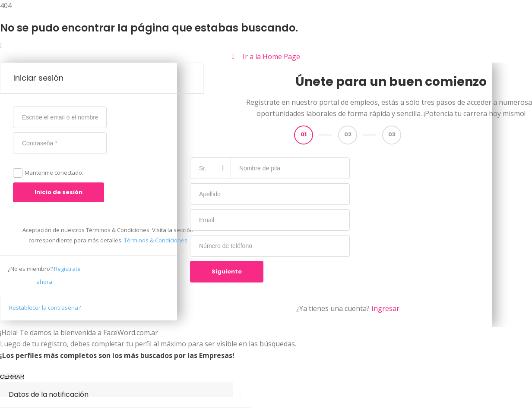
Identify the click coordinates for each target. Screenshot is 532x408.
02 (348, 134)
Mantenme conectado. (54, 173)
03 (392, 134)
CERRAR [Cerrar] (12, 377)
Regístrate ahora (44, 275)
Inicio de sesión (59, 192)
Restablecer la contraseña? (45, 308)
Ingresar (385, 308)
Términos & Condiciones (156, 240)
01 (304, 134)
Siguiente (227, 271)
